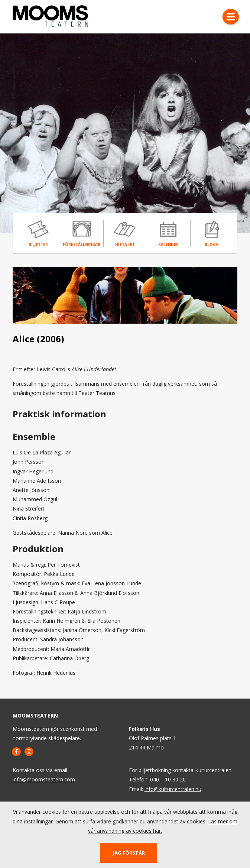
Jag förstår (129, 853)
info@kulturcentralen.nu (173, 789)
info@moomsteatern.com (44, 779)
